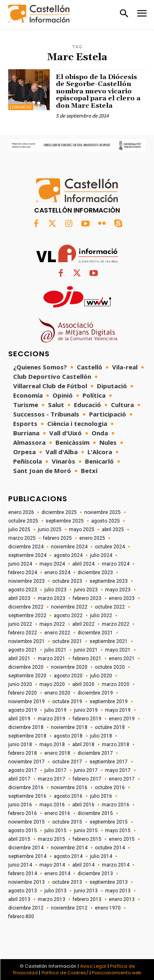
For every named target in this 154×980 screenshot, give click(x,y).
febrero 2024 (23, 573)
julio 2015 (55, 831)
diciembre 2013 (95, 874)
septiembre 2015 (109, 822)
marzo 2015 (52, 839)
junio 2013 (86, 891)
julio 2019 (55, 710)
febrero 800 (21, 917)
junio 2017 (86, 770)
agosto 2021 (23, 650)
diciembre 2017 (95, 753)
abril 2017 (19, 779)
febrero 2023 (87, 598)
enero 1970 (108, 908)
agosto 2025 (106, 521)
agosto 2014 (68, 856)
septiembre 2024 (27, 555)
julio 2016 (101, 796)
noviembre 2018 (69, 727)
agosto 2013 (23, 891)
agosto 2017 (23, 770)
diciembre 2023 (95, 573)
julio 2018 (101, 736)
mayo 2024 (52, 564)
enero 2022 (57, 633)
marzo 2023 (52, 598)
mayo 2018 (52, 745)
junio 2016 (20, 805)
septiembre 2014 (27, 856)
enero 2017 (122, 779)
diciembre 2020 (26, 667)
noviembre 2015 (26, 822)
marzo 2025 (22, 538)
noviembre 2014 (69, 848)
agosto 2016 (68, 796)
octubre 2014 (110, 848)
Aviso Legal (93, 966)
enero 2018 (57, 753)
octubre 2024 (110, 547)
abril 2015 (19, 839)
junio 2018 (20, 745)
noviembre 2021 (26, 641)
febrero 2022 (23, 633)
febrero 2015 (87, 839)
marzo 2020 (116, 684)
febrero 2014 (23, 874)
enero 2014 (57, 874)
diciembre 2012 (26, 908)
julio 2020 (101, 676)
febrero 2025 (57, 538)
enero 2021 (122, 659)
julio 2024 (101, 555)
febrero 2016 (23, 813)
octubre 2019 (67, 702)
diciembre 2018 (26, 727)
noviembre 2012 (69, 908)
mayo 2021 (118, 650)
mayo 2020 (52, 684)
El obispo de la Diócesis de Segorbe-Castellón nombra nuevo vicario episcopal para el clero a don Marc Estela (98, 91)
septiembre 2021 (109, 641)
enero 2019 (122, 719)
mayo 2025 (82, 530)
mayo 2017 (118, 770)
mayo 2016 (52, 805)
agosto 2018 (68, 736)
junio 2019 (86, 710)
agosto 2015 (23, 831)
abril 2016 (83, 805)
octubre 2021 (67, 641)
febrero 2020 (23, 693)
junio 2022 (20, 624)
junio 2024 (20, 564)
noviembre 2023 (26, 581)
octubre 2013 (67, 882)
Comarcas (21, 107)
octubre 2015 (67, 822)
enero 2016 (57, 813)
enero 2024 (57, 573)
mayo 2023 (118, 590)
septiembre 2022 (27, 616)
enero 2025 (92, 538)
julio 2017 (55, 770)
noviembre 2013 (26, 882)
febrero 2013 (87, 899)
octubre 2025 (23, 521)
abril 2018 (83, 745)
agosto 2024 (68, 555)
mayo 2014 (52, 865)
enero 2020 (57, 693)
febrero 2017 (87, 779)
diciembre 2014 (26, 848)
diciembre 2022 (26, 607)
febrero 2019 (87, 719)
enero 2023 (122, 598)
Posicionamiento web (117, 973)
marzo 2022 (116, 624)
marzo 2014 (116, 865)
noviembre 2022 (69, 607)
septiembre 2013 (109, 882)
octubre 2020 (110, 667)
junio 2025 (50, 530)
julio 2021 (55, 650)
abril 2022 (83, 624)
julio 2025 (19, 530)
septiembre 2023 (109, 581)
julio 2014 (101, 856)
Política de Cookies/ (65, 973)
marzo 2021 (52, 659)
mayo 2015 (118, 831)
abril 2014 (83, 865)
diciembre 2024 (26, 547)
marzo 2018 (116, 745)
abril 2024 (83, 564)
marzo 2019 (52, 719)
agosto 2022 (68, 616)
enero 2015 (122, 839)
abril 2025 (113, 530)
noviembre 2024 (69, 547)
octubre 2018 (110, 727)
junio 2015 (86, 831)
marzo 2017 (52, 779)
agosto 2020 (68, 676)
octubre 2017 (67, 762)
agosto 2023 (23, 590)
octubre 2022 (110, 607)
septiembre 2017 (109, 762)
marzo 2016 (116, 805)
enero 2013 (122, 899)
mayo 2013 (118, 891)
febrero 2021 (87, 659)
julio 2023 (55, 590)
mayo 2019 (118, 710)
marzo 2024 (116, 564)
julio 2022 (101, 616)
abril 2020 (83, 684)
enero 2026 (21, 512)
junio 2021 (86, 650)
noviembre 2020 (69, 667)
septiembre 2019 (109, 702)
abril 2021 (19, 659)
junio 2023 (86, 590)
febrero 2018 (23, 753)
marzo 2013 (52, 899)
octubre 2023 (67, 581)
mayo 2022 (52, 624)
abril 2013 (19, 899)
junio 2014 (20, 865)
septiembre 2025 (65, 521)
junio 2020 (20, 684)
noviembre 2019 (26, 702)
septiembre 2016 (27, 796)
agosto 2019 (23, 710)
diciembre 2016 (26, 788)
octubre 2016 (110, 788)
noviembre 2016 (69, 788)
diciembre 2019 (95, 693)
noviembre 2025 (102, 512)
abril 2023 (19, 598)
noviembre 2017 (26, 762)
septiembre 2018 (27, 736)
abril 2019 (19, 719)
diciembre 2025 (59, 512)
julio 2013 (55, 891)
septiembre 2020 (27, 676)
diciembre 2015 (95, 813)
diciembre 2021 (95, 633)
